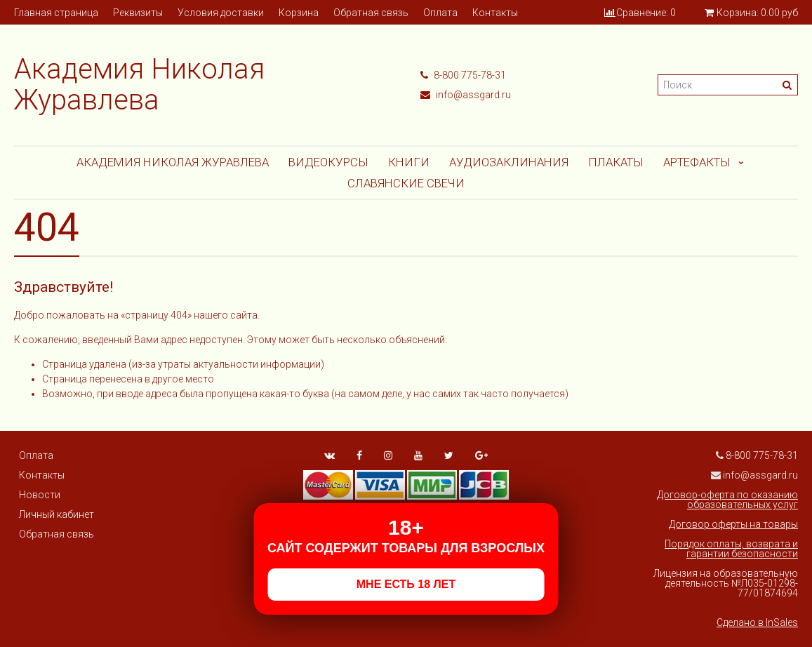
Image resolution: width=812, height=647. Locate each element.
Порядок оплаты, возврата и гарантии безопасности (731, 549)
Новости (40, 495)
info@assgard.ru (466, 95)
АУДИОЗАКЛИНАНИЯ (509, 162)
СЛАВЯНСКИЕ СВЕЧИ (406, 183)
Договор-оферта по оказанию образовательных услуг (727, 500)
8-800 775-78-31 (463, 75)
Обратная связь (371, 13)
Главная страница (56, 13)
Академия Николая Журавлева (173, 162)
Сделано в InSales (757, 622)
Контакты (495, 13)
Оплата (440, 13)
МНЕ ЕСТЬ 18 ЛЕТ (406, 584)
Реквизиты (138, 13)
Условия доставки (221, 13)
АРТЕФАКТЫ (697, 162)
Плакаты (616, 162)
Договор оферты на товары (733, 524)
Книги (409, 162)
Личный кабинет (56, 514)
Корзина (299, 13)
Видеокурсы (328, 162)
